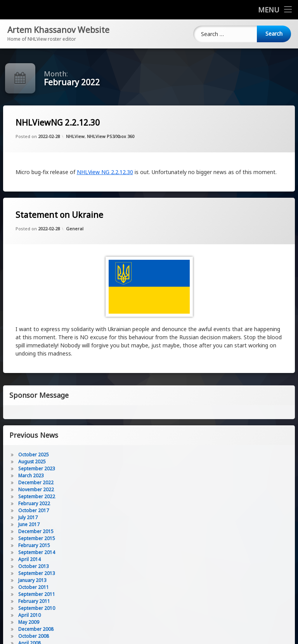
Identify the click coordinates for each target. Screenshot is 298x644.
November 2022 (36, 489)
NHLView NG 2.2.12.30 (105, 172)
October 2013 (34, 566)
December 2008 (36, 629)
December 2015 (36, 531)
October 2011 (34, 587)
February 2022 (34, 503)
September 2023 (37, 469)
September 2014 (37, 552)
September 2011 (37, 594)
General (75, 229)
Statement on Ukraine (59, 215)
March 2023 (31, 476)
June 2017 (29, 524)
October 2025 (34, 455)
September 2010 (37, 608)
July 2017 (28, 517)
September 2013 (37, 573)
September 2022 (37, 496)
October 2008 (34, 636)
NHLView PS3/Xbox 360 (111, 136)
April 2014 (29, 559)
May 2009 (29, 622)
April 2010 (29, 615)
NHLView (75, 136)
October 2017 (34, 510)
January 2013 (32, 580)
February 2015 (34, 545)
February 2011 (34, 601)
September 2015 (37, 538)
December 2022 (36, 483)
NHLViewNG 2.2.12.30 (58, 123)
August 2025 (32, 462)
